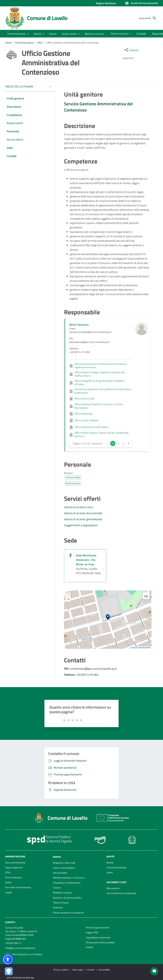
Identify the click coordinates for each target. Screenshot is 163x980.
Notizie (110, 863)
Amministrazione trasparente (121, 893)
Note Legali (78, 970)
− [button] (68, 599)
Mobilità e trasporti (62, 893)
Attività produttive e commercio (69, 878)
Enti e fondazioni (13, 877)
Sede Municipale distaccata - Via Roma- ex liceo (86, 560)
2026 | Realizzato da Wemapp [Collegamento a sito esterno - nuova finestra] (20, 978)
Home (8, 43)
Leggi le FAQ (92, 932)
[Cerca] (154, 18)
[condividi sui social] (131, 50)
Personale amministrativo (18, 887)
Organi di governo (14, 867)
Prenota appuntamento (98, 928)
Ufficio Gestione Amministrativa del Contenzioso (73, 43)
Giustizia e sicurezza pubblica (67, 898)
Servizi (57, 857)
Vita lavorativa (60, 873)
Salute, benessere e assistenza (68, 913)
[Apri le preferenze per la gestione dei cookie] (9, 971)
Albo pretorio (113, 888)
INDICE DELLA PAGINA (21, 86)
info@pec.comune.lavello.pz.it (20, 948)
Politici (8, 882)
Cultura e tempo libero (64, 868)
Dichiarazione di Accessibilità (100, 942)
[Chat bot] (154, 971)
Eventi (110, 872)
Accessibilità (104, 970)
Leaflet (133, 648)
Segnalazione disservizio (98, 938)
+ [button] (68, 595)
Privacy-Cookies (61, 970)
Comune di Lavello (47, 18)
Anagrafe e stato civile (64, 863)
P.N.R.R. (90, 947)
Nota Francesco (79, 325)
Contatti (10, 922)
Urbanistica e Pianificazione (67, 883)
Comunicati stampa (116, 867)
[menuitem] (94, 34)
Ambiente (58, 907)
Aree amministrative (15, 863)
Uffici (40, 43)
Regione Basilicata (106, 3)
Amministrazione (24, 43)
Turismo (57, 888)
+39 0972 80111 (13, 943)
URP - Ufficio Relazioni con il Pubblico (24, 954)
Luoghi (8, 892)
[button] (141, 3)
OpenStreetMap (145, 648)
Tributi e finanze (61, 903)
